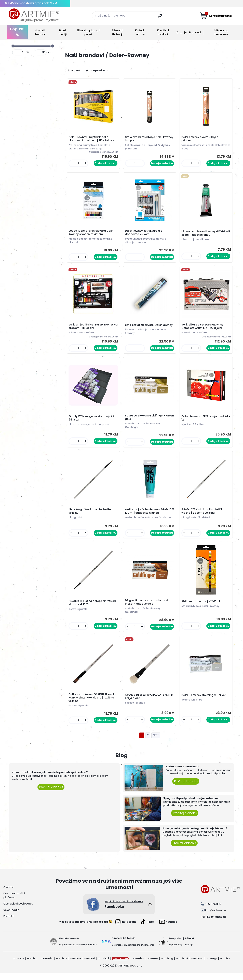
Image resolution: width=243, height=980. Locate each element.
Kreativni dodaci (163, 32)
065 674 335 (213, 911)
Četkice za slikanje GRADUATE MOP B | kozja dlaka (149, 703)
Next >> (156, 743)
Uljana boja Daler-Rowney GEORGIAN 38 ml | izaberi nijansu (203, 235)
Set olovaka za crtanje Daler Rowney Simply (150, 139)
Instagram (126, 929)
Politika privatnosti (213, 924)
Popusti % (17, 32)
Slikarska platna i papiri (88, 32)
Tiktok (147, 929)
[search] (160, 17)
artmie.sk (18, 966)
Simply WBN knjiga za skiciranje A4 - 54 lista (93, 422)
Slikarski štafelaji (117, 32)
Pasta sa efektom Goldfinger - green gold (146, 421)
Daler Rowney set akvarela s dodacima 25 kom (144, 234)
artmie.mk (182, 966)
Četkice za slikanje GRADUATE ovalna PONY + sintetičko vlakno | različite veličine (91, 704)
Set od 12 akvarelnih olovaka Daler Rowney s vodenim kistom (92, 234)
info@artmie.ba (216, 918)
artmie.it (225, 966)
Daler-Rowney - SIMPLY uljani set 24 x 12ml (205, 422)
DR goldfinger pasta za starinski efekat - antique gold (147, 608)
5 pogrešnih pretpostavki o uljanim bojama (191, 806)
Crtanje (181, 32)
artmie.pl (103, 966)
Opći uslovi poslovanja (18, 911)
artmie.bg (167, 966)
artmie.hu (47, 966)
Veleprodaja (11, 917)
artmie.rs (76, 966)
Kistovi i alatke (140, 32)
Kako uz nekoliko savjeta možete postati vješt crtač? (50, 779)
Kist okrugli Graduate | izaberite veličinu (90, 516)
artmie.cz (33, 966)
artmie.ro (152, 966)
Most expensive (95, 70)
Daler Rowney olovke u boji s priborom (200, 139)
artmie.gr (211, 966)
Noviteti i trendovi (41, 32)
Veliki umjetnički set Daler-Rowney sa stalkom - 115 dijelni (92, 329)
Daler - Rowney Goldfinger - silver (204, 702)
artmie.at (197, 966)
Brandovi (195, 32)
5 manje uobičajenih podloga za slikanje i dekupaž (195, 836)
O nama (9, 895)
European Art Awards (123, 945)
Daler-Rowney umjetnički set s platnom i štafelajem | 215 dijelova (92, 139)
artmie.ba (138, 966)
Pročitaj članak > (51, 794)
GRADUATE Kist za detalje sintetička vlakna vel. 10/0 (93, 609)
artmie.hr (62, 966)
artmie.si (90, 966)
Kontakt (9, 924)
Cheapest (74, 70)
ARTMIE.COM (120, 966)
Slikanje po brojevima (221, 32)
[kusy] (79, 164)
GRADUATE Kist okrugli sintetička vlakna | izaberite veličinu (203, 516)
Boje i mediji (63, 32)
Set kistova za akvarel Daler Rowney (149, 328)
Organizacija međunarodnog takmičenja (133, 952)
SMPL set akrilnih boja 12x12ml (201, 607)
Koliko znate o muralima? (182, 774)
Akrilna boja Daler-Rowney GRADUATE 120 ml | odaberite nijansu (150, 516)
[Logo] (34, 15)
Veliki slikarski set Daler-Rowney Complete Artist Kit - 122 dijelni (203, 329)
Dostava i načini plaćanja (14, 903)
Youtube (168, 929)
